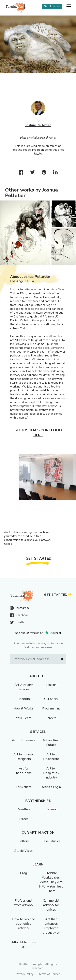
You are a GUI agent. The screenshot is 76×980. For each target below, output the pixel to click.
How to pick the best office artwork (24, 924)
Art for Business (24, 740)
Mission (51, 685)
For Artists (24, 787)
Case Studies (51, 841)
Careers (51, 718)
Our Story (51, 699)
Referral (51, 809)
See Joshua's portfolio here (38, 433)
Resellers (24, 809)
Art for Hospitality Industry (51, 773)
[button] (69, 7)
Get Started (52, 7)
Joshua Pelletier (38, 125)
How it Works (24, 708)
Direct (24, 819)
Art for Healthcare (51, 757)
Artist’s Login (51, 787)
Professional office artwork (24, 903)
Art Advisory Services (24, 687)
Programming (51, 708)
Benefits (24, 699)
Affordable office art (24, 944)
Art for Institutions (24, 771)
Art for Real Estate (51, 743)
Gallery (24, 841)
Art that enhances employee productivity (51, 926)
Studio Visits (24, 851)
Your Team (24, 718)
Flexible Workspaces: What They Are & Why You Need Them (51, 882)
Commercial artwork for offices (51, 905)
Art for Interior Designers (24, 757)
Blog (24, 873)
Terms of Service (49, 974)
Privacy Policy (25, 974)
